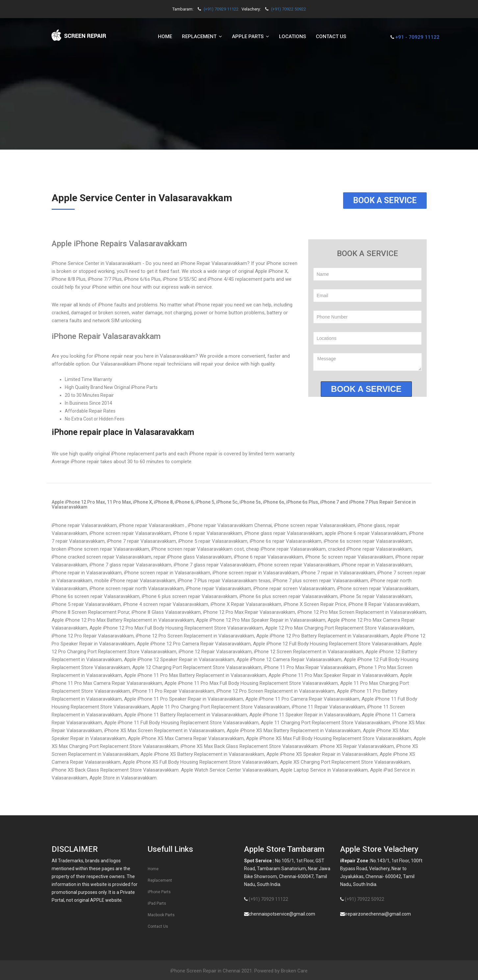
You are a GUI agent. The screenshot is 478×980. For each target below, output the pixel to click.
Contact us (331, 36)
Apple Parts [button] (251, 36)
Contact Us (158, 926)
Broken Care (294, 971)
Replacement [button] (202, 36)
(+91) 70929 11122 (221, 9)
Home (165, 36)
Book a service (366, 389)
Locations (292, 36)
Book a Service (385, 200)
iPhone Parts (159, 892)
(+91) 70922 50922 (289, 9)
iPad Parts (157, 903)
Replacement (160, 880)
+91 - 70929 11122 (417, 37)
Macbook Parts (161, 915)
